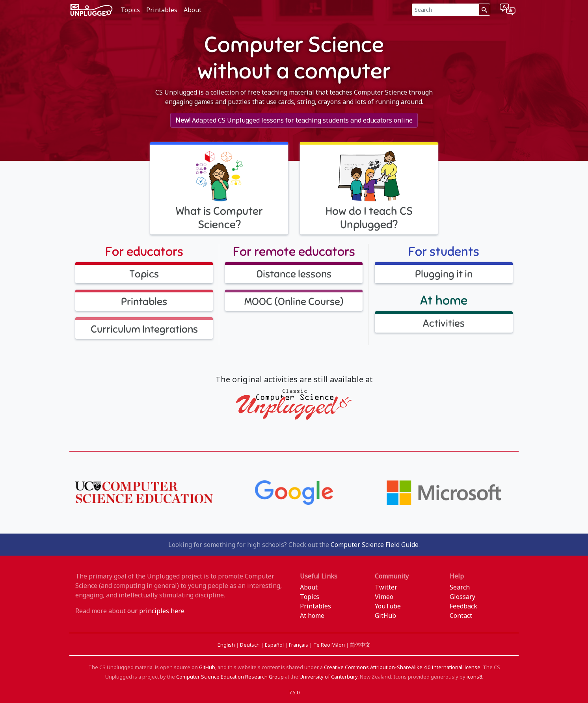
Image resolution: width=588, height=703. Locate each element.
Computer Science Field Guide (375, 545)
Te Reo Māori (330, 645)
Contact (461, 616)
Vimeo (384, 597)
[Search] (446, 10)
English (227, 645)
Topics (130, 10)
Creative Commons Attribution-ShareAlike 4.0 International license (402, 667)
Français (299, 645)
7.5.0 (294, 692)
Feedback (463, 606)
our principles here (156, 611)
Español (275, 645)
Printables (162, 10)
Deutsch (250, 645)
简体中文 (360, 645)
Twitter (386, 587)
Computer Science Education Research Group (230, 677)
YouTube (388, 606)
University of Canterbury (328, 677)
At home (312, 616)
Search (460, 587)
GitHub (385, 616)
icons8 (474, 677)
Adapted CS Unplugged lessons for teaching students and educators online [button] (294, 120)
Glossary (462, 597)
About (193, 10)
